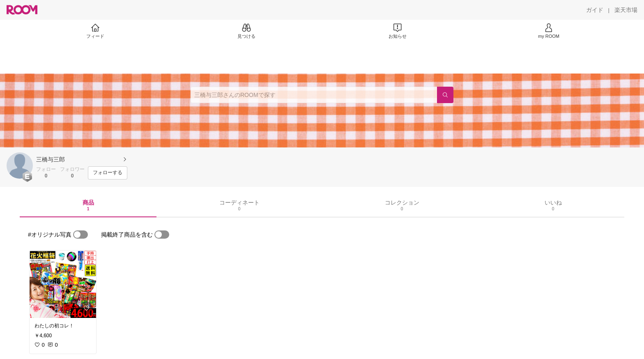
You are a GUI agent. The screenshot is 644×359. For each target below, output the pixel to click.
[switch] (80, 235)
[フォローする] (108, 173)
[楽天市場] (626, 10)
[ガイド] (595, 10)
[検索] (445, 95)
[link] (63, 284)
